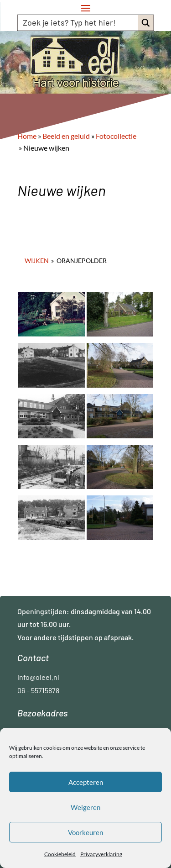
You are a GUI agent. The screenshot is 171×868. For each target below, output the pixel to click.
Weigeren (85, 807)
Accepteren (86, 782)
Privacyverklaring (101, 854)
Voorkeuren (85, 832)
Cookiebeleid (60, 854)
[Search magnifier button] (146, 23)
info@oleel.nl (38, 677)
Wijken (37, 260)
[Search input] (78, 22)
